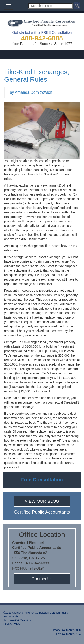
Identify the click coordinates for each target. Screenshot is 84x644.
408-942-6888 (42, 38)
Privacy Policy (12, 624)
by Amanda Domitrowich (31, 92)
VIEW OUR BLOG (42, 501)
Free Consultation (42, 480)
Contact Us (42, 579)
